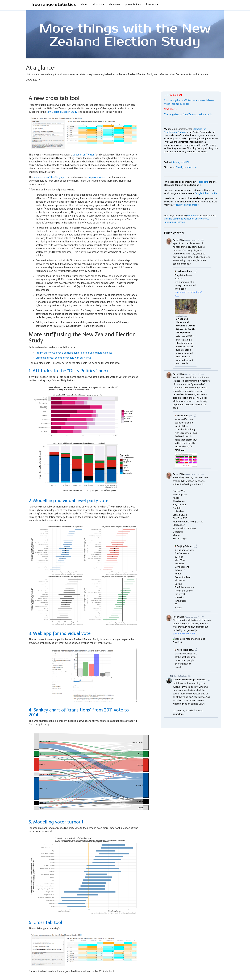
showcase (115, 4)
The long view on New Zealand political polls (188, 114)
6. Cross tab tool (45, 922)
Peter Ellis (192, 216)
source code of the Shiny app (49, 177)
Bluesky (180, 167)
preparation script (98, 177)
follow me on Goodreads (186, 205)
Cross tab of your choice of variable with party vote (63, 358)
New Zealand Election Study (62, 112)
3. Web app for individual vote (60, 633)
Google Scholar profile (206, 193)
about (84, 4)
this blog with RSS (180, 162)
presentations (133, 4)
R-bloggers (202, 182)
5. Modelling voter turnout (56, 822)
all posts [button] (98, 4)
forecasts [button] (152, 4)
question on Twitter (83, 155)
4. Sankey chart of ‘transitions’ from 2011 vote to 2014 (79, 712)
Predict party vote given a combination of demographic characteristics (74, 353)
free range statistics (54, 4)
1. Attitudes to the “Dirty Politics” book (69, 371)
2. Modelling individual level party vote (69, 501)
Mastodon (192, 167)
